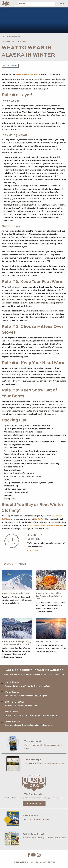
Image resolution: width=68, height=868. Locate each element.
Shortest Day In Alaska (47, 642)
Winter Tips (22, 41)
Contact (51, 862)
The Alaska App (33, 760)
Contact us (33, 551)
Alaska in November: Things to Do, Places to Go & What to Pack (50, 596)
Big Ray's (38, 519)
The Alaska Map (33, 741)
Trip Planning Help (34, 794)
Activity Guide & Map (34, 834)
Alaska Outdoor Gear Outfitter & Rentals (45, 525)
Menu (62, 4)
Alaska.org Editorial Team (27, 74)
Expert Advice (8, 41)
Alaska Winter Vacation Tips (15, 593)
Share (13, 66)
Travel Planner (30, 816)
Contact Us (34, 803)
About (43, 862)
